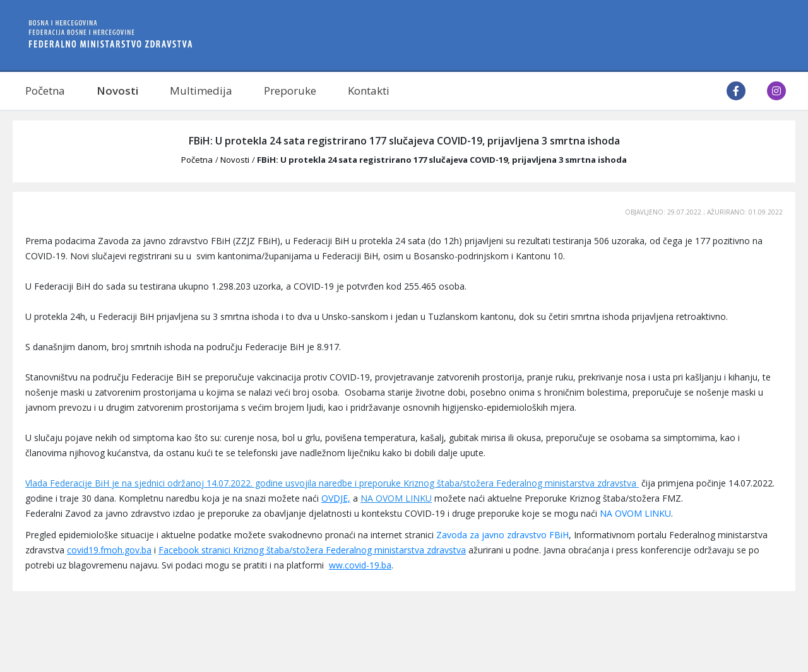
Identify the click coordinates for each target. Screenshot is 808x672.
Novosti (117, 91)
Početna (45, 91)
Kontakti (369, 91)
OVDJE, (336, 498)
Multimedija (201, 91)
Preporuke (290, 91)
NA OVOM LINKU (396, 498)
